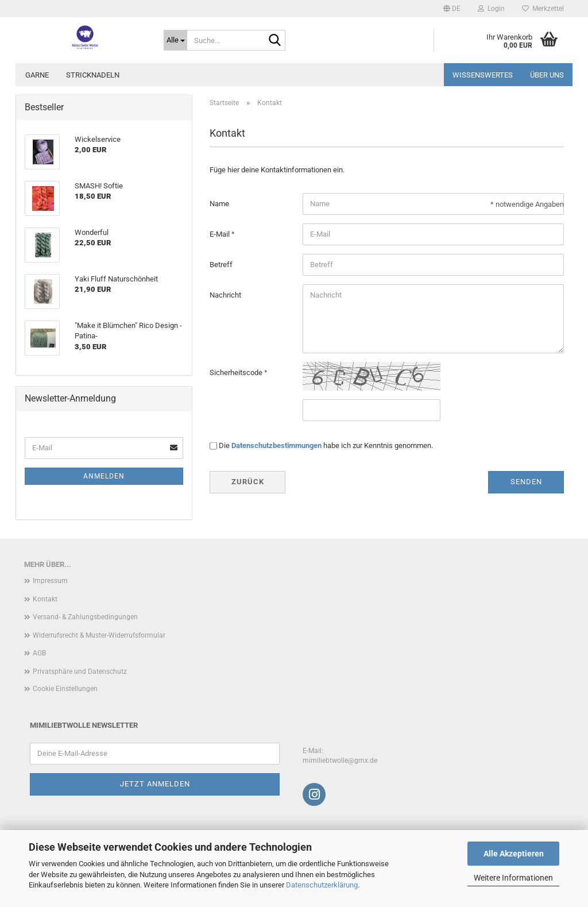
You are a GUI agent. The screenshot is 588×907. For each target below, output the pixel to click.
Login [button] (491, 9)
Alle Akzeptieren (514, 854)
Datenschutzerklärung (322, 885)
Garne (37, 75)
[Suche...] (175, 40)
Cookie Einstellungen (65, 689)
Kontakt (45, 599)
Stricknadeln (93, 75)
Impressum (50, 581)
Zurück (248, 482)
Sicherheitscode (237, 373)
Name (219, 204)
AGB (39, 653)
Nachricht (225, 295)
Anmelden (104, 476)
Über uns (547, 75)
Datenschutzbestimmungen (276, 445)
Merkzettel (543, 9)
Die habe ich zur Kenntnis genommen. (326, 445)
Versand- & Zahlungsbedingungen (85, 617)
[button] (452, 9)
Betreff (221, 265)
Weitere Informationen (513, 878)
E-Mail (220, 234)
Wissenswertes (483, 75)
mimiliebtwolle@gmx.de (340, 761)
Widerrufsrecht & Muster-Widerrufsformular (99, 635)
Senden (526, 482)
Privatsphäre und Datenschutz (80, 671)
